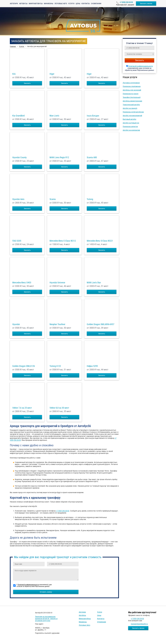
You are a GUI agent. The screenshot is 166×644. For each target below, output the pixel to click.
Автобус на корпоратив (131, 130)
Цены (78, 4)
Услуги (71, 4)
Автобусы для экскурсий (132, 90)
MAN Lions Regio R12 (59, 157)
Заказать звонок (146, 4)
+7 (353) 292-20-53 (126, 2)
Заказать (27, 83)
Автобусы (23, 4)
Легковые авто (61, 4)
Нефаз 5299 (92, 366)
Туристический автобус (131, 105)
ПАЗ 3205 (17, 241)
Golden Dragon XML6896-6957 (101, 324)
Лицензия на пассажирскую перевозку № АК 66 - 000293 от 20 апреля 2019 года (46, 619)
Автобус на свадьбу (130, 108)
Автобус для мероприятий (132, 116)
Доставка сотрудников (131, 83)
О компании (96, 4)
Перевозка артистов (130, 127)
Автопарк (14, 4)
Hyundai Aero (18, 199)
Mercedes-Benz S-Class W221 (100, 241)
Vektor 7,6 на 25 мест (22, 408)
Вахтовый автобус (129, 119)
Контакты (86, 4)
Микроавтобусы (36, 4)
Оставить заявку (46, 592)
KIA (14, 74)
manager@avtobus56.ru (139, 624)
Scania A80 (92, 157)
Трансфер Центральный (132, 97)
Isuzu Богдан (93, 116)
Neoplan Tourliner (57, 324)
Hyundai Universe (57, 283)
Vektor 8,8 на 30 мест (59, 408)
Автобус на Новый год (131, 123)
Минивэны (49, 4)
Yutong (90, 199)
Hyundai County (19, 157)
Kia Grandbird (18, 116)
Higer (52, 74)
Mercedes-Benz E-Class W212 (63, 241)
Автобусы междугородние (132, 101)
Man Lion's (54, 116)
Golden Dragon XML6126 (24, 366)
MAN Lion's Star (94, 283)
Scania (53, 199)
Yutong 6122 (55, 366)
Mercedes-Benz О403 (22, 283)
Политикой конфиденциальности (141, 66)
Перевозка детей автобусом (133, 112)
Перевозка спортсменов (132, 86)
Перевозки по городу (131, 94)
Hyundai (16, 324)
